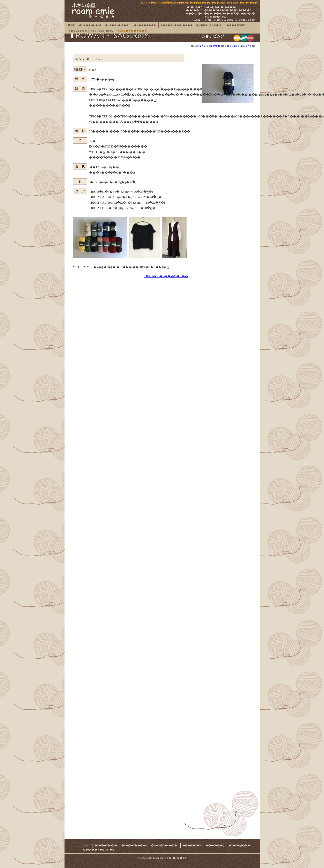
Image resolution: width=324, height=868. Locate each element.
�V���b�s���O (118, 25)
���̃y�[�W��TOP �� (99, 850)
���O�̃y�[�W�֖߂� (238, 46)
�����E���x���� (176, 25)
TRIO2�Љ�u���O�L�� (166, 276)
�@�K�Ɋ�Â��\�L (210, 25)
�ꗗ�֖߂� (215, 46)
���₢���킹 (78, 31)
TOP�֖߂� (200, 46)
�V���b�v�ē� (90, 25)
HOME (72, 25)
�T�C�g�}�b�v (102, 31)
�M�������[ (145, 25)
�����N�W (236, 25)
